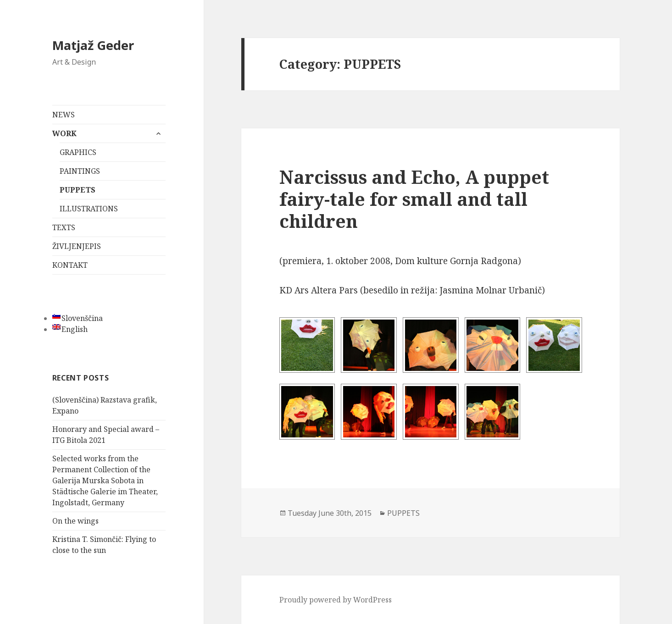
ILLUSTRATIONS (89, 209)
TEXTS (64, 227)
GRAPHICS (78, 152)
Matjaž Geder (93, 45)
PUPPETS (78, 190)
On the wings (75, 521)
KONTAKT (70, 265)
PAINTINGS (80, 171)
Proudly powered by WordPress (336, 600)
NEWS (64, 115)
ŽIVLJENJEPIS (77, 246)
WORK (64, 133)
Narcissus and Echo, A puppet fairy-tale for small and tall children (414, 199)
